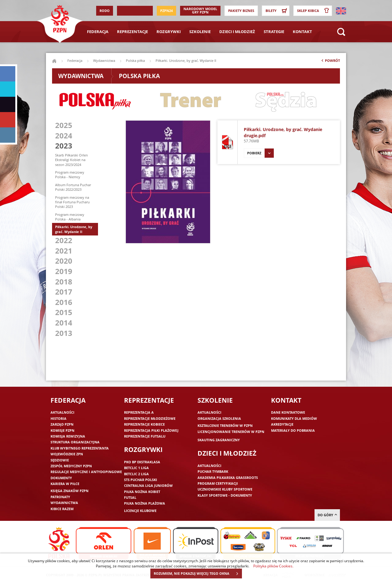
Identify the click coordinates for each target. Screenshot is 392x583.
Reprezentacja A (139, 412)
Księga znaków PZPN (70, 491)
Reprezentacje (132, 32)
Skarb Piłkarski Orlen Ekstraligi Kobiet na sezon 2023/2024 (72, 160)
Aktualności (62, 412)
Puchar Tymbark (213, 471)
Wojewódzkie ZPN (67, 454)
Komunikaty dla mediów (294, 418)
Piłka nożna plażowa (145, 503)
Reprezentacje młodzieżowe (150, 418)
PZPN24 (166, 11)
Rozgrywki (169, 32)
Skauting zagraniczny (219, 440)
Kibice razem (62, 509)
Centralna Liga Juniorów (148, 485)
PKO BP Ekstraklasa (142, 462)
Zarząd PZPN (62, 424)
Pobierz (260, 153)
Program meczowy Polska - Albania (70, 217)
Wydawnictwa (104, 60)
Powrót (330, 62)
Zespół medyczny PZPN (71, 466)
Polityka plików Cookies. (273, 566)
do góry (327, 515)
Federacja (98, 32)
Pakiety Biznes (241, 11)
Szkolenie (200, 32)
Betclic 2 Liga (136, 474)
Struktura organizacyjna (75, 442)
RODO (105, 11)
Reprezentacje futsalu (145, 436)
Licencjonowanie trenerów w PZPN (231, 432)
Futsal (130, 497)
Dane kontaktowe (288, 412)
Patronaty (60, 497)
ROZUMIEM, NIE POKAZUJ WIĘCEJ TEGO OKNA (198, 574)
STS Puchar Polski (141, 480)
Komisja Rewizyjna (68, 436)
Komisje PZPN (62, 430)
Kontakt (302, 32)
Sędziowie (60, 460)
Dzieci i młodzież (237, 32)
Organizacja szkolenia (219, 418)
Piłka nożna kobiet (142, 492)
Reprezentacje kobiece (144, 424)
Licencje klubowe (140, 511)
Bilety (277, 11)
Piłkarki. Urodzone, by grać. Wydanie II (74, 229)
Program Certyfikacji (218, 483)
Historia (58, 418)
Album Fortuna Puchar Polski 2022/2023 (73, 187)
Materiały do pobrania (293, 430)
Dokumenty (61, 478)
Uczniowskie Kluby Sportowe (225, 489)
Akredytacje (282, 424)
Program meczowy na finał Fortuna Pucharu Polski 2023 (72, 202)
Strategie (274, 32)
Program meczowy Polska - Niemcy (70, 175)
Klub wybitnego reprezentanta (80, 448)
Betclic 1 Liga (136, 468)
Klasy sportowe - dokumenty (225, 495)
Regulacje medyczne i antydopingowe (86, 472)
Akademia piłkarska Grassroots (228, 478)
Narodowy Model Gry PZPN (200, 10)
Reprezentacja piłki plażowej (151, 430)
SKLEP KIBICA (314, 11)
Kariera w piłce (65, 484)
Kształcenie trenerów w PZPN (225, 425)
